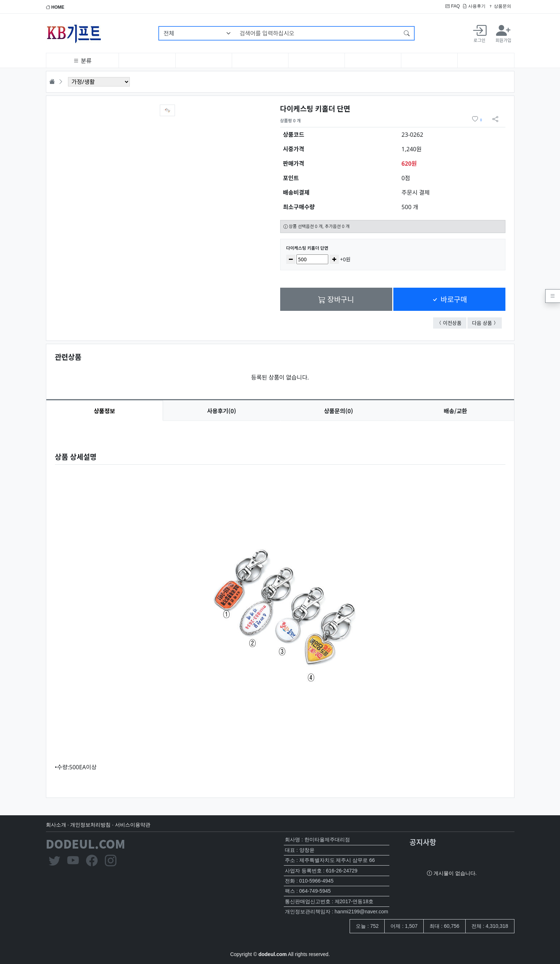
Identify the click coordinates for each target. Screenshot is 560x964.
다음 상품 (487, 323)
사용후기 (474, 6)
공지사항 (423, 842)
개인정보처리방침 (90, 825)
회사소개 (56, 825)
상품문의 (500, 6)
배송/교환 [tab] (455, 411)
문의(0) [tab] (338, 411)
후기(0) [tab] (222, 411)
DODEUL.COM (86, 843)
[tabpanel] (280, 603)
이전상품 (455, 323)
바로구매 (449, 299)
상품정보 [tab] (104, 411)
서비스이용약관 (133, 825)
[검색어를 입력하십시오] (318, 33)
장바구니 (336, 299)
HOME (55, 7)
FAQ (452, 6)
